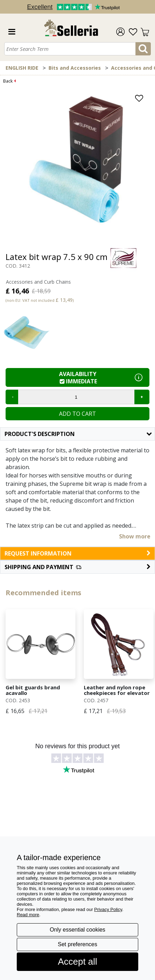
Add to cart (77, 414)
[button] (77, 567)
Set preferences (78, 944)
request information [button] (77, 553)
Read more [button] (28, 915)
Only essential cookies (77, 930)
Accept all (78, 962)
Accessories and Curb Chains (38, 282)
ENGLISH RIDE (22, 68)
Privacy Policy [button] (108, 909)
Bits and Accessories (75, 68)
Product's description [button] (78, 434)
